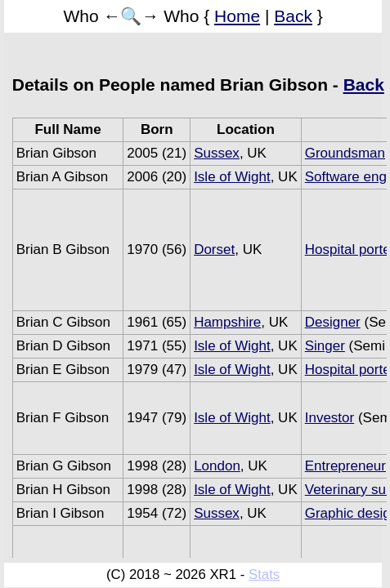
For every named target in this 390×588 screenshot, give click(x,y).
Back (293, 16)
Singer (325, 346)
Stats (264, 575)
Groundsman (345, 153)
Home (237, 16)
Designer (333, 322)
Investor (329, 418)
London (217, 466)
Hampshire (227, 322)
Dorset (214, 249)
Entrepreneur (345, 466)
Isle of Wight (232, 177)
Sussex (217, 153)
